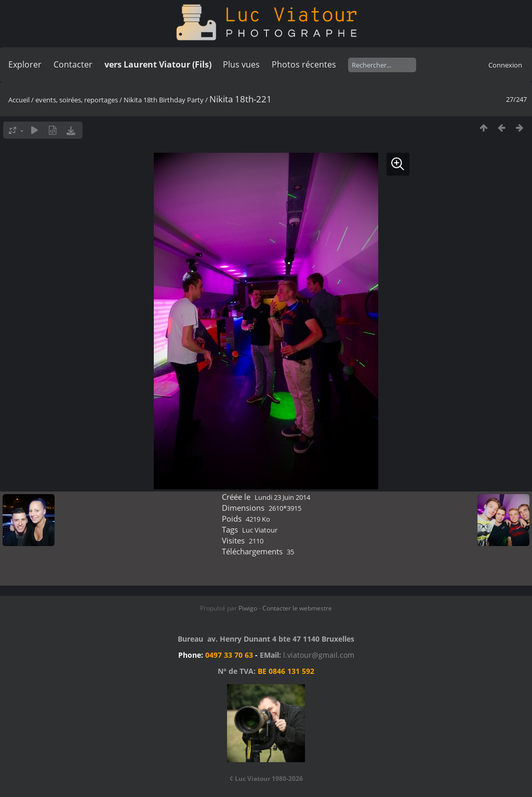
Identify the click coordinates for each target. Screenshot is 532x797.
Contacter (73, 64)
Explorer (25, 64)
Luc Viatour (260, 530)
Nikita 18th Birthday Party (164, 100)
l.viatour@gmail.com (319, 655)
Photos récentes (304, 64)
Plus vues (241, 64)
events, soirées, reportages (77, 100)
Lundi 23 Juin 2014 (282, 497)
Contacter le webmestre (297, 608)
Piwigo (248, 608)
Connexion (505, 65)
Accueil (19, 100)
